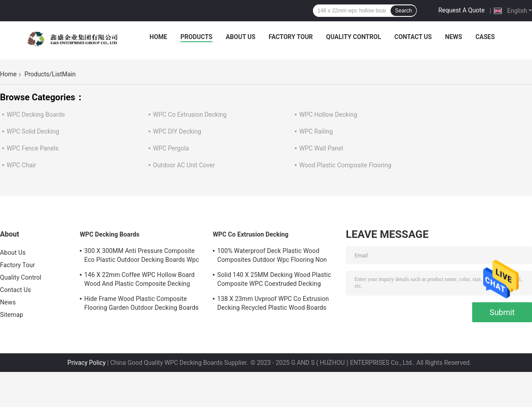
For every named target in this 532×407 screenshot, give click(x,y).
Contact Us (413, 37)
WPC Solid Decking (33, 131)
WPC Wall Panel (321, 148)
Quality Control (354, 37)
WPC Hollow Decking (328, 115)
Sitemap (12, 315)
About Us (241, 37)
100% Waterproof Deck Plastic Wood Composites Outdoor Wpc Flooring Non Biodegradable (272, 257)
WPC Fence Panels (33, 148)
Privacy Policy (86, 363)
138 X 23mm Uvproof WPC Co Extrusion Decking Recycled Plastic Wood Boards (273, 303)
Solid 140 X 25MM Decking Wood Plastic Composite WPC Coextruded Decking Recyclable (274, 281)
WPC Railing (316, 131)
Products (196, 37)
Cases (485, 37)
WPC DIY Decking (177, 131)
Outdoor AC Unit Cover (184, 165)
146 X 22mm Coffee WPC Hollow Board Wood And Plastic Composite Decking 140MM (139, 281)
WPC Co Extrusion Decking (190, 115)
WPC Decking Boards (36, 115)
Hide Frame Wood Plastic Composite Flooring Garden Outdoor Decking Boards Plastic (141, 304)
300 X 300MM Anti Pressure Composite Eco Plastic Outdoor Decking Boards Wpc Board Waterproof (142, 257)
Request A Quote (462, 10)
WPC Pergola (171, 148)
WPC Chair (21, 165)
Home (158, 37)
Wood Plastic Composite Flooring (345, 165)
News (454, 37)
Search (403, 11)
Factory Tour (291, 37)
